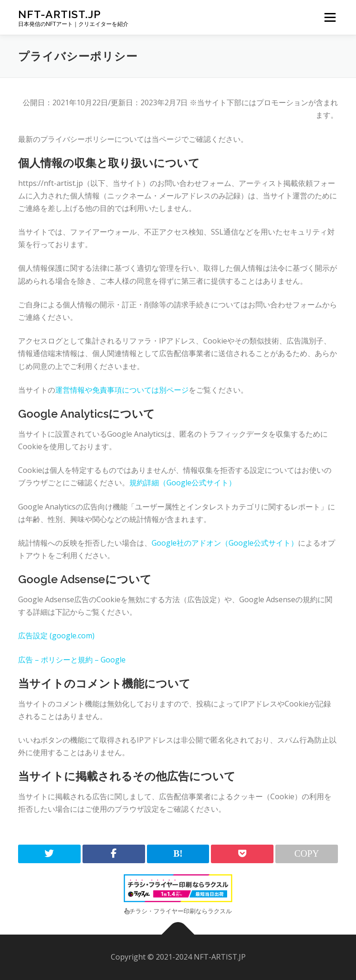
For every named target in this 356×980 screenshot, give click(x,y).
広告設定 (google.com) (56, 636)
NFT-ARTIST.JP (60, 14)
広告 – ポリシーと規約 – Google (72, 660)
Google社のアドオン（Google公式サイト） (225, 543)
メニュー (330, 17)
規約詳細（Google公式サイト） (183, 483)
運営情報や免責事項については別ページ (122, 390)
